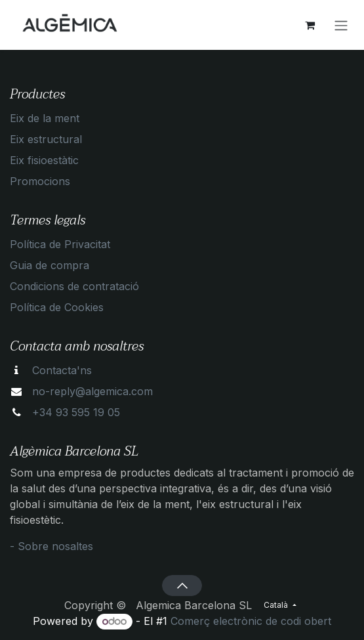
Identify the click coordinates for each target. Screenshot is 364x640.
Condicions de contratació (74, 286)
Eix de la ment (45, 118)
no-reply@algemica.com (92, 391)
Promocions (40, 181)
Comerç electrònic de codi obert (251, 621)
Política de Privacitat (60, 244)
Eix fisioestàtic (44, 160)
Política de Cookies (57, 307)
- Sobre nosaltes (51, 546)
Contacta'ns (62, 370)
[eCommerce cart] (310, 25)
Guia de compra (50, 265)
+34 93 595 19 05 (76, 412)
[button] (182, 586)
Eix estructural (46, 139)
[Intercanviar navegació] (341, 25)
